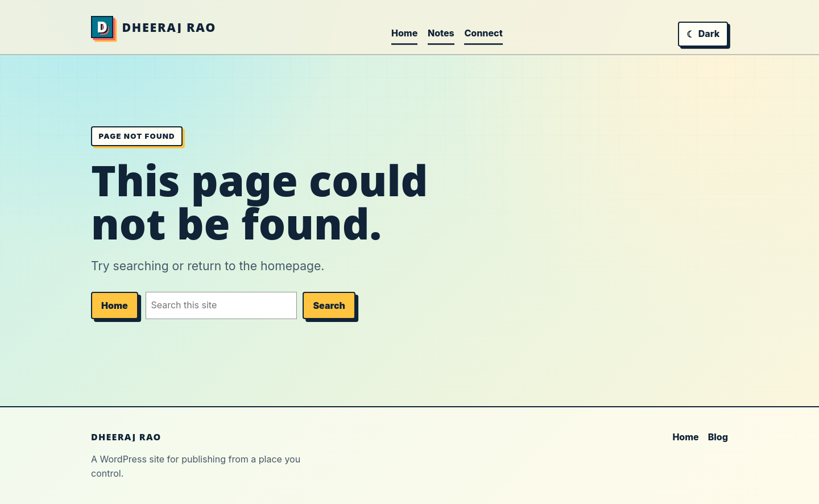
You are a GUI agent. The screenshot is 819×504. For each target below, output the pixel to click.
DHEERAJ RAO (169, 27)
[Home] (102, 27)
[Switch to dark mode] (703, 34)
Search (329, 305)
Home (115, 305)
